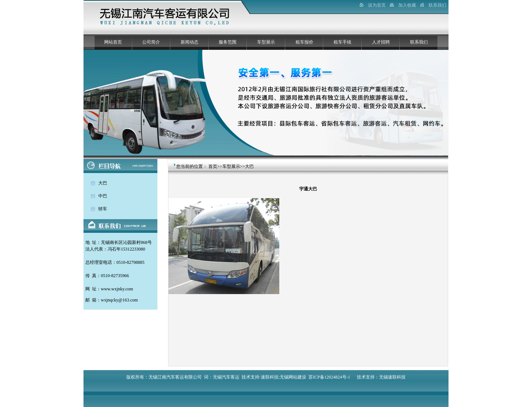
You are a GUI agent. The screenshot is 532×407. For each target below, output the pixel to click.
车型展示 (266, 42)
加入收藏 (407, 5)
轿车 (103, 209)
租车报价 (304, 42)
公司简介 (151, 42)
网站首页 (113, 42)
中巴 (103, 196)
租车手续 (342, 42)
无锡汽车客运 (226, 377)
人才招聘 (381, 42)
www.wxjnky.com (117, 289)
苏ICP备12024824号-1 (329, 377)
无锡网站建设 (293, 377)
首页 (213, 166)
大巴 (103, 183)
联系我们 (437, 5)
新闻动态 (190, 42)
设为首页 (377, 5)
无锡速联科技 (392, 377)
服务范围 (228, 42)
